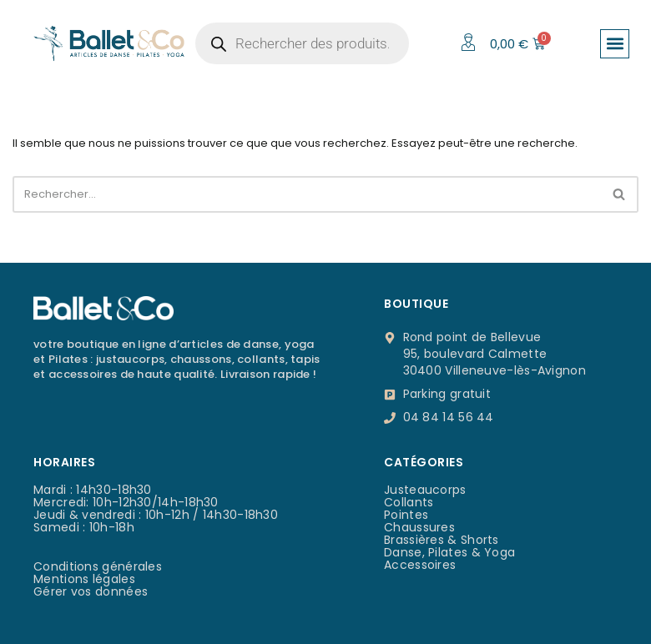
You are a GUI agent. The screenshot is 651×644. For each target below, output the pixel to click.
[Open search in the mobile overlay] (302, 43)
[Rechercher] (307, 194)
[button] (615, 44)
